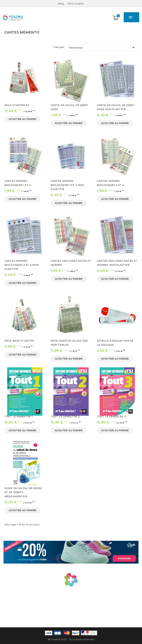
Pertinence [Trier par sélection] (102, 47)
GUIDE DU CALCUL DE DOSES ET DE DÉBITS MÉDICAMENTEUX (23, 492)
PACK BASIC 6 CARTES (19, 341)
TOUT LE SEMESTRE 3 (111, 416)
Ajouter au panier (22, 119)
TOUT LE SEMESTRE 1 (18, 416)
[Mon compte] (76, 4)
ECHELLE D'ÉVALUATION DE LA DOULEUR (115, 343)
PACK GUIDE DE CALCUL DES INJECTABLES (69, 343)
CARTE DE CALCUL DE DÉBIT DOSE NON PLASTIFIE (116, 107)
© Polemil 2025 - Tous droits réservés (71, 639)
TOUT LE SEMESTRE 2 (65, 416)
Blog (61, 4)
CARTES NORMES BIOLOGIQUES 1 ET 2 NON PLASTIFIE (67, 185)
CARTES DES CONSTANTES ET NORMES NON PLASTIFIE (117, 263)
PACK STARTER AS (17, 105)
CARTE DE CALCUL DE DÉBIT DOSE (70, 107)
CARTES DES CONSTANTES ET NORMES (71, 263)
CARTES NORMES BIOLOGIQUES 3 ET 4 (110, 183)
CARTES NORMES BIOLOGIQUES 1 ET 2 (18, 183)
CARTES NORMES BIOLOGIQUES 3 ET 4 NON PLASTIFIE (21, 265)
